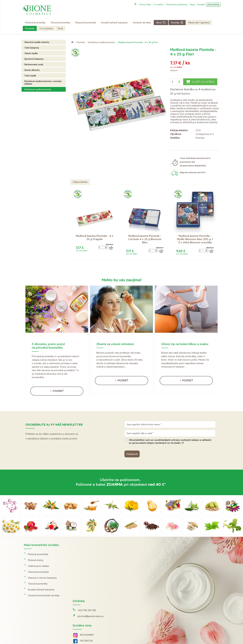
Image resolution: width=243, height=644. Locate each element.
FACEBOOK (87, 585)
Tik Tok (81, 596)
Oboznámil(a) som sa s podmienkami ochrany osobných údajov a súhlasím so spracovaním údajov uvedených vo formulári (170, 441)
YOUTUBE (86, 590)
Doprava (181, 554)
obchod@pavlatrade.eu (91, 560)
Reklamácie (182, 566)
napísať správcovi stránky (124, 635)
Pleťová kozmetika (38, 554)
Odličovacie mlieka (38, 566)
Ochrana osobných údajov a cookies (154, 635)
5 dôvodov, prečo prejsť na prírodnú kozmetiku (48, 346)
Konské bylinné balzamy (41, 590)
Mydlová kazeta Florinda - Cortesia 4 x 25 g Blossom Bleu (145, 239)
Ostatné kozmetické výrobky (44, 595)
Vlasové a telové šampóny (42, 578)
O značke (181, 572)
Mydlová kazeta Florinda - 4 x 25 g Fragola (95, 237)
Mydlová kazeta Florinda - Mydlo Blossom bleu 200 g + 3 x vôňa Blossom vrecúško (195, 239)
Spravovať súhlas (180, 635)
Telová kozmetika (38, 584)
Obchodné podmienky (188, 560)
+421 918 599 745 (87, 554)
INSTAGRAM (87, 579)
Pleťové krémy (36, 560)
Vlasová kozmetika (38, 572)
